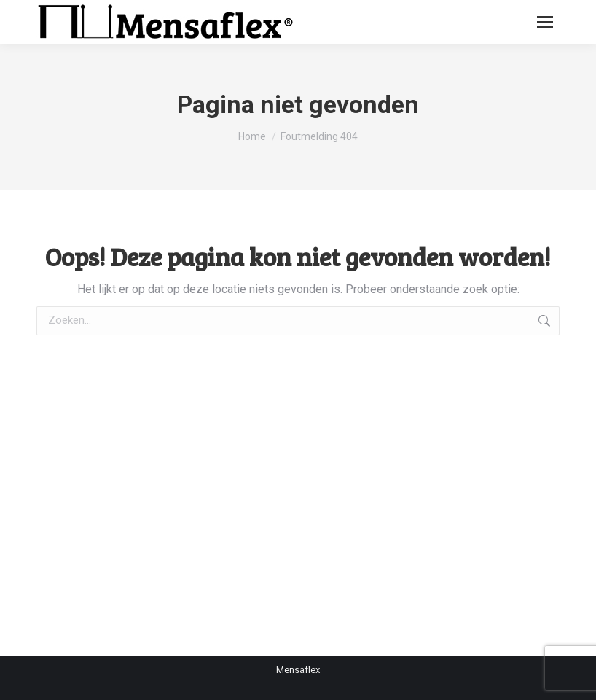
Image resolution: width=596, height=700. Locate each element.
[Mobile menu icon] (545, 22)
